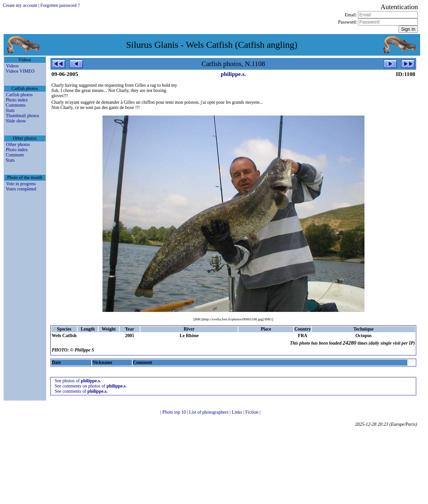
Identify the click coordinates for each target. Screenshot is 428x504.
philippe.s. (233, 74)
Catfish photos (19, 95)
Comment (15, 155)
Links (238, 412)
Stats (10, 110)
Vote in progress (21, 184)
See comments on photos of (91, 386)
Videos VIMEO (20, 71)
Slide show (16, 121)
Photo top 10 (175, 412)
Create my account (20, 5)
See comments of (81, 391)
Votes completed (21, 189)
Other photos (18, 144)
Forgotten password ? (60, 5)
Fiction (252, 412)
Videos (13, 66)
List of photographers (209, 412)
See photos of (78, 381)
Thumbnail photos (23, 116)
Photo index (17, 100)
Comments (16, 105)
